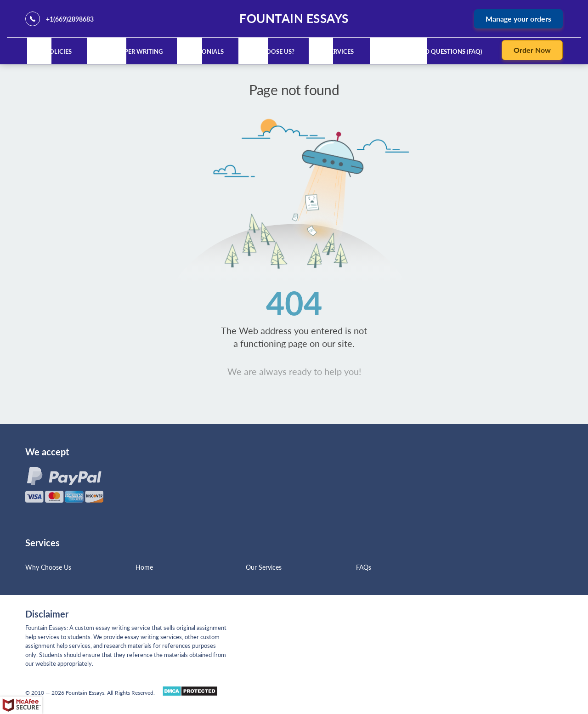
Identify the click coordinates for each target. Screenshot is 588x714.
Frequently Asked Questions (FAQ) (427, 51)
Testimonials (202, 51)
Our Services (333, 51)
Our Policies (51, 51)
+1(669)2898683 (70, 19)
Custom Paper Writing (126, 51)
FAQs (364, 567)
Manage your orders (518, 19)
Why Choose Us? (268, 51)
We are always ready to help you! (294, 371)
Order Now (532, 50)
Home (144, 567)
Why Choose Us (48, 567)
